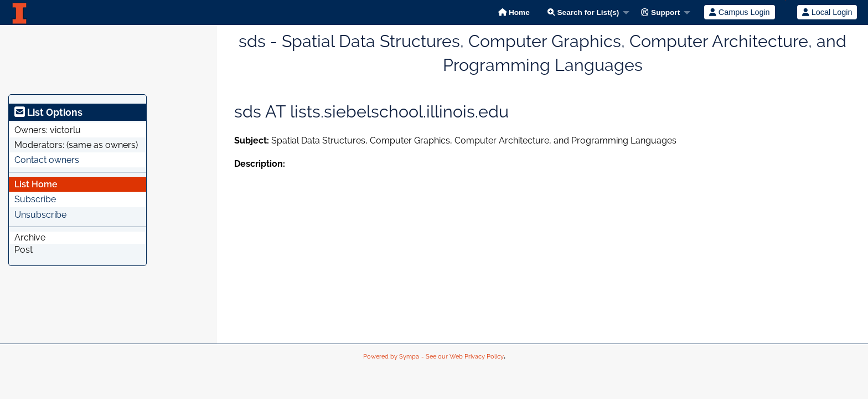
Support (660, 12)
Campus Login (740, 12)
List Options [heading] (48, 112)
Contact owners (47, 160)
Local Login (827, 12)
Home (514, 12)
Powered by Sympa (391, 357)
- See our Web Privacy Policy (463, 357)
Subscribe (35, 199)
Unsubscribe (40, 215)
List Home (36, 184)
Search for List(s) (583, 12)
